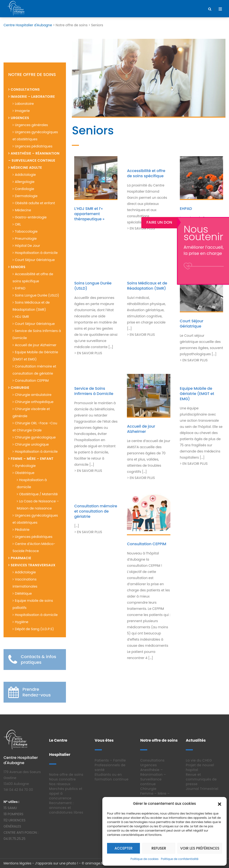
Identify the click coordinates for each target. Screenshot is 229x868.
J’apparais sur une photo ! (56, 863)
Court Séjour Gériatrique (192, 324)
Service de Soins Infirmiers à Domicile (94, 391)
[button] (220, 804)
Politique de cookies (145, 859)
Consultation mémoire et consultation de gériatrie (96, 511)
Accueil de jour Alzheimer (141, 429)
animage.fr (94, 863)
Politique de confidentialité (180, 859)
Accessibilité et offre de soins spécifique (146, 173)
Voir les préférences (200, 848)
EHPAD (186, 209)
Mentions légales (17, 863)
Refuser (159, 848)
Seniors (93, 131)
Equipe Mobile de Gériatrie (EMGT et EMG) (197, 394)
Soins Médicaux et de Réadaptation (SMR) (147, 286)
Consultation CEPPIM (147, 544)
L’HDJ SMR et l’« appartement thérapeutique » (89, 214)
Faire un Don (211, 222)
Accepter (124, 848)
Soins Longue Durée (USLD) (93, 286)
